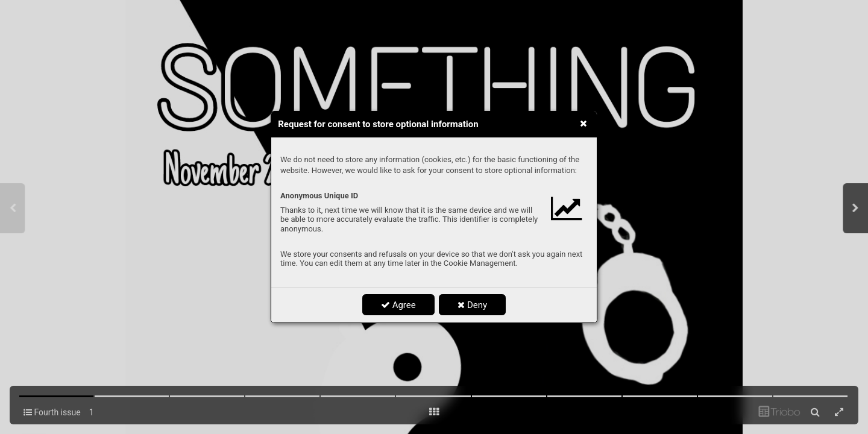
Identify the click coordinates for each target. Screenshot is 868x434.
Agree (398, 305)
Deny (472, 305)
